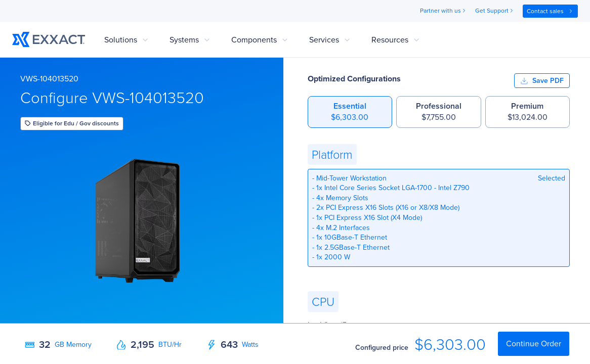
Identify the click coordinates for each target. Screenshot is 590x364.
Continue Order (534, 344)
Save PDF (542, 80)
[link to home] (49, 39)
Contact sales (550, 11)
